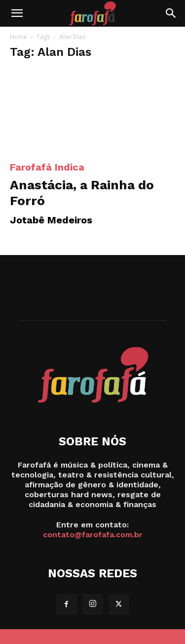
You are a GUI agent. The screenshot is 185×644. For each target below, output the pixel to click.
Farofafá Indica (47, 167)
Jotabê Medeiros (51, 220)
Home (18, 37)
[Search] (171, 13)
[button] (17, 13)
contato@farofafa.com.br (93, 535)
